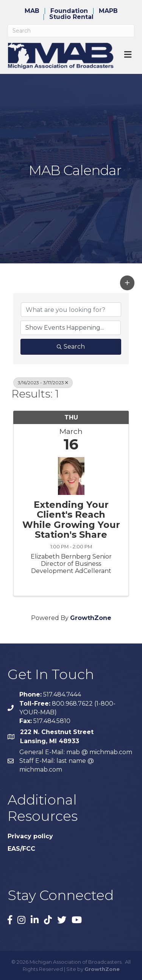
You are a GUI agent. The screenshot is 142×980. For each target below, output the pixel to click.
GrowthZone (91, 618)
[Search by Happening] (71, 328)
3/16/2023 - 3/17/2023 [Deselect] (43, 383)
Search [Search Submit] (71, 347)
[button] (127, 283)
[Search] (71, 31)
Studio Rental (71, 17)
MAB (32, 11)
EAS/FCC (21, 849)
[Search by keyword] (71, 310)
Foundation (69, 11)
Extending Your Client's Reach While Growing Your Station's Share (71, 520)
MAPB (108, 11)
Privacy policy (30, 836)
